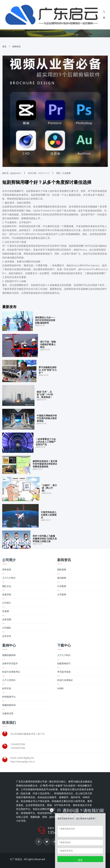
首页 (4, 46)
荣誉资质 (7, 570)
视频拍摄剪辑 (9, 655)
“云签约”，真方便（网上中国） (49, 488)
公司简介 (7, 603)
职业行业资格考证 (11, 672)
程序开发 (7, 688)
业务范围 (7, 619)
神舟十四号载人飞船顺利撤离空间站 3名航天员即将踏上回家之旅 (45, 538)
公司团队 (7, 628)
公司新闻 (62, 594)
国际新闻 (62, 570)
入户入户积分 (9, 578)
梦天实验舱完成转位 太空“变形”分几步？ (48, 370)
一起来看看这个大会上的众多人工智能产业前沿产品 (46, 442)
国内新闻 (62, 578)
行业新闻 (62, 586)
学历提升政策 (64, 672)
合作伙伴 (7, 636)
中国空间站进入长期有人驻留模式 (49, 515)
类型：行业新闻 (63, 173)
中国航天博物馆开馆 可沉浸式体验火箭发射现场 (47, 418)
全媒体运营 (8, 713)
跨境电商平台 (9, 697)
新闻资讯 (16, 46)
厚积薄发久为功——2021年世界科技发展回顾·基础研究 (45, 320)
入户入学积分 (9, 680)
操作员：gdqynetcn (12, 173)
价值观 (6, 611)
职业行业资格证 (65, 680)
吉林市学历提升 (10, 663)
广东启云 (17, 859)
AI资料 (60, 688)
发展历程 (7, 594)
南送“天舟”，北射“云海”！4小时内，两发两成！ (45, 394)
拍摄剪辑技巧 (64, 663)
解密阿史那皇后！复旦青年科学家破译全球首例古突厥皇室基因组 (45, 464)
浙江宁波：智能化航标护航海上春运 (48, 344)
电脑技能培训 (9, 705)
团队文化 (7, 586)
